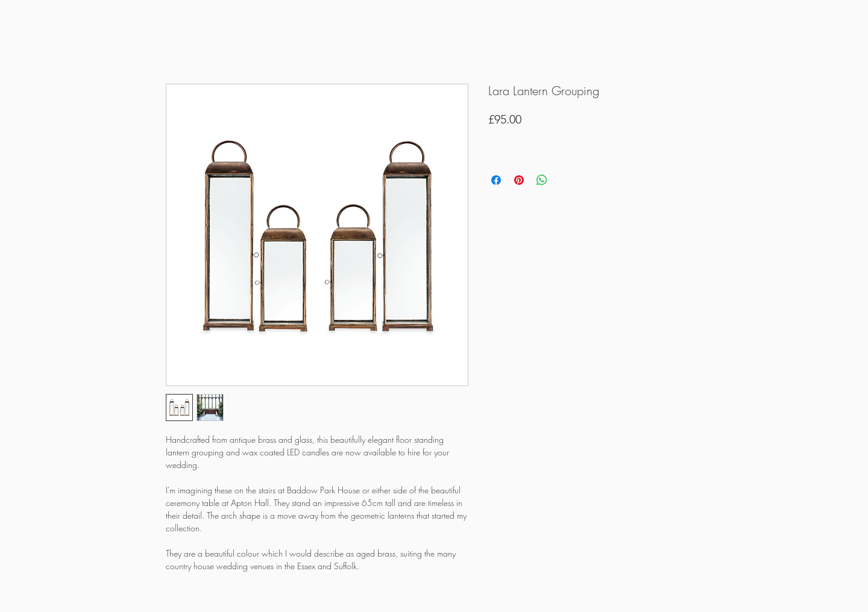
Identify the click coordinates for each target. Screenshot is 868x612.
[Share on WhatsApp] (542, 180)
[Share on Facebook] (496, 180)
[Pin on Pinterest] (519, 180)
